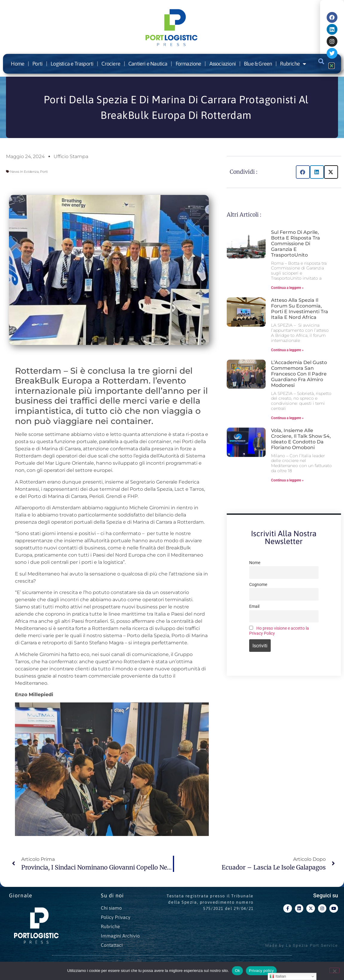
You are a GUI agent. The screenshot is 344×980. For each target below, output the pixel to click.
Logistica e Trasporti (72, 64)
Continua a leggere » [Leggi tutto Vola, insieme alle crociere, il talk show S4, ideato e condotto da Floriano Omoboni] (287, 480)
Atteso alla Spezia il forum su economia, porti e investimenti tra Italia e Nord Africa (300, 309)
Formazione (188, 64)
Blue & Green (258, 64)
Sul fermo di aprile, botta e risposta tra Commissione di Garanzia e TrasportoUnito (296, 244)
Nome (255, 563)
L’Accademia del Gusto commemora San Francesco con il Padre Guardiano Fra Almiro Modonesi (299, 374)
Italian (278, 976)
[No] (334, 970)
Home (17, 64)
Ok (237, 971)
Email (254, 606)
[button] (303, 172)
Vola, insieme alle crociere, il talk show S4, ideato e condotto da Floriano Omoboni (301, 439)
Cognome (258, 585)
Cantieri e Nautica (148, 64)
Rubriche (293, 64)
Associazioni (223, 64)
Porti (37, 64)
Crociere (111, 64)
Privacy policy (261, 971)
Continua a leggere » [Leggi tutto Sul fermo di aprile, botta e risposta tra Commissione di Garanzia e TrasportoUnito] (287, 288)
